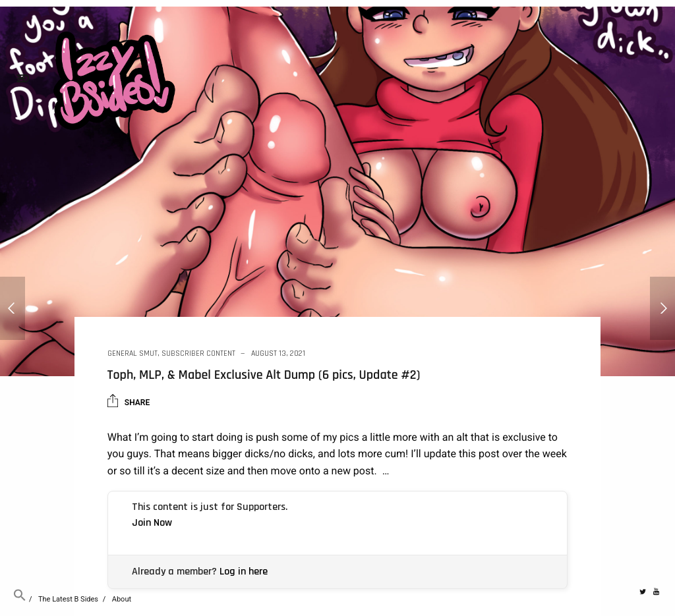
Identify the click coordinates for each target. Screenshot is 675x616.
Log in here (244, 572)
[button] (20, 599)
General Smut (132, 353)
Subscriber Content (198, 353)
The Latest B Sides (68, 599)
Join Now (152, 523)
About (122, 599)
